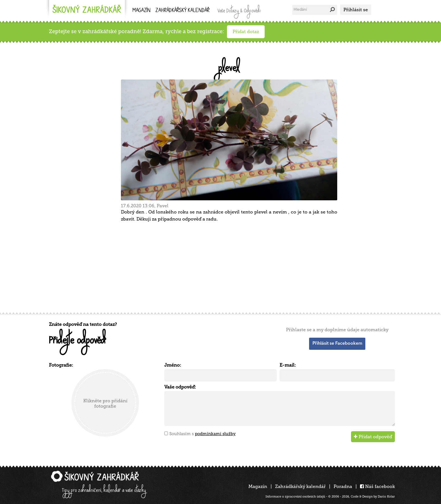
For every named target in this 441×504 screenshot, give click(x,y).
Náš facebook (377, 486)
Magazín (141, 11)
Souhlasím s (202, 434)
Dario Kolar (386, 497)
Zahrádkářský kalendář (300, 486)
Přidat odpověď (373, 437)
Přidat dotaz (246, 32)
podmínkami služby (215, 434)
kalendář (183, 11)
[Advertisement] (218, 266)
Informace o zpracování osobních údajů (295, 497)
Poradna (343, 486)
